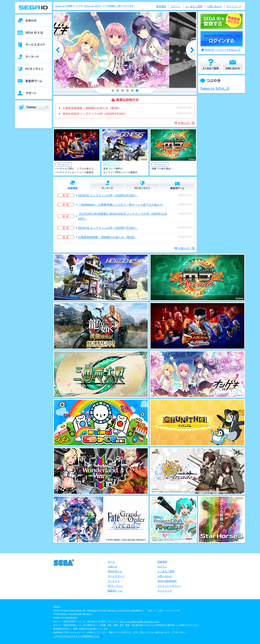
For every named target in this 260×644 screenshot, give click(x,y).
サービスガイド (116, 576)
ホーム (111, 562)
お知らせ (112, 567)
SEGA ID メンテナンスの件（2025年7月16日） (108, 228)
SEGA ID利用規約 (167, 581)
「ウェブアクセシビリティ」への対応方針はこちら (76, 636)
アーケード (114, 581)
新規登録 (161, 6)
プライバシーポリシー (169, 586)
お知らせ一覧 (186, 123)
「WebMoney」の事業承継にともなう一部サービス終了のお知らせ (120, 205)
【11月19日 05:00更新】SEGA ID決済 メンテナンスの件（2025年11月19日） (123, 216)
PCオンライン (115, 586)
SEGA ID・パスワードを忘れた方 (223, 50)
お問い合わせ (215, 6)
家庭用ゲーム (115, 591)
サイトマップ (234, 6)
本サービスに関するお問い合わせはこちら (139, 622)
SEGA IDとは (115, 571)
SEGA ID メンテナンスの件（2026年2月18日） (108, 195)
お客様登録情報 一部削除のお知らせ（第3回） (92, 108)
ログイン (176, 6)
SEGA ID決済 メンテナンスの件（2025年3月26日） (95, 114)
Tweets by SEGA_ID (215, 89)
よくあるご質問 (194, 6)
